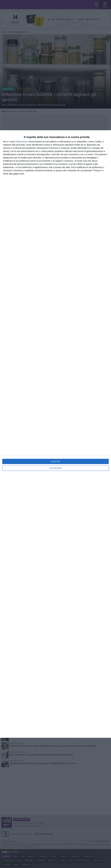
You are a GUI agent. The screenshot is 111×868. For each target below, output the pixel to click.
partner (24, 142)
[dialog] (55, 434)
